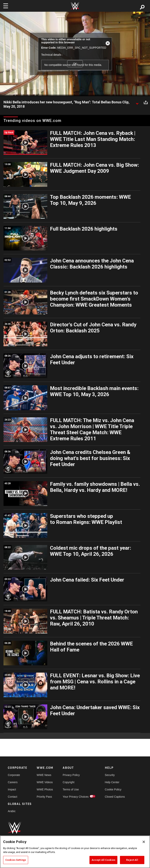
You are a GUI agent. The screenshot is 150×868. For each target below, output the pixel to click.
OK (75, 64)
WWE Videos (45, 782)
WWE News (44, 775)
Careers (13, 782)
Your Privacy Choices (76, 797)
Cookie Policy (113, 789)
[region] (75, 852)
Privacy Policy (71, 775)
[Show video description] (137, 102)
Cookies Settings (16, 860)
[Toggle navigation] (6, 6)
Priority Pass (44, 797)
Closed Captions (115, 797)
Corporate (14, 775)
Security (110, 775)
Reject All (132, 860)
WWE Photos (45, 789)
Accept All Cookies (103, 860)
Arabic (12, 811)
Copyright (69, 782)
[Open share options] (146, 102)
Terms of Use (71, 789)
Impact (12, 789)
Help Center (112, 782)
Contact (12, 797)
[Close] (144, 842)
